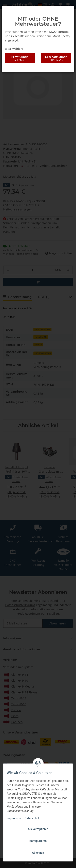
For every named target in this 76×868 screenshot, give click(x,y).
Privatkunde (20, 58)
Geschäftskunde (56, 58)
